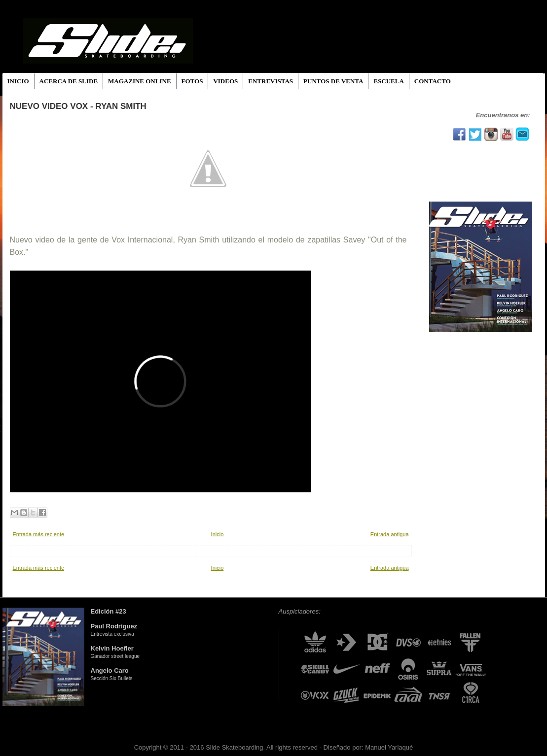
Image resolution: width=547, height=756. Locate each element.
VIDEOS (225, 81)
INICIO (18, 81)
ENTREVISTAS (271, 81)
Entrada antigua (390, 534)
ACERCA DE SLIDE (69, 81)
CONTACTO (433, 81)
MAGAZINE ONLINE (140, 81)
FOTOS (192, 81)
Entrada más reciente (39, 534)
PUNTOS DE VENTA (333, 81)
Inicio (218, 534)
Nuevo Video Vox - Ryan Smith (78, 106)
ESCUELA (388, 81)
